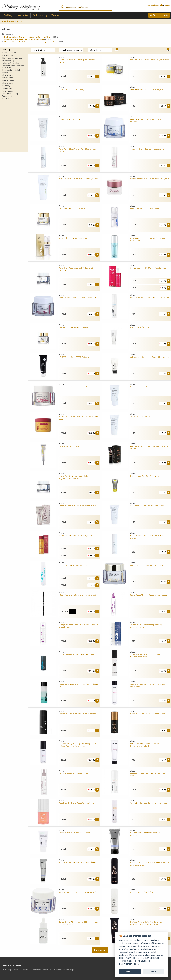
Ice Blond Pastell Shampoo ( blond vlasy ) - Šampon (78, 862)
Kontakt (167, 5)
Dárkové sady (40, 15)
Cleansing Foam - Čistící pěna (141, 892)
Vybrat (153, 971)
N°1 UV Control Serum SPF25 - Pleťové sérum (76, 357)
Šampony (6, 86)
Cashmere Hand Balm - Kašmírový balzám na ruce (78, 506)
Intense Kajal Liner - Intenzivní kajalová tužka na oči (78, 595)
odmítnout (140, 961)
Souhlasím (130, 971)
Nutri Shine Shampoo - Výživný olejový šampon (76, 535)
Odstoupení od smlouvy (41, 970)
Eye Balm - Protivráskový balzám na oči (73, 327)
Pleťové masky (8, 80)
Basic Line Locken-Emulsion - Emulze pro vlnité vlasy (150, 298)
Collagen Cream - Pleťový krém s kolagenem (146, 565)
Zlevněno (56, 15)
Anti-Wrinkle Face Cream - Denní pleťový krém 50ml (24, 39)
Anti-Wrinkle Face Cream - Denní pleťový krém (147, 90)
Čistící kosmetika (9, 53)
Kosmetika (23, 15)
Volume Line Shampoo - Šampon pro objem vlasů (148, 803)
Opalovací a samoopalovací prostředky (13, 67)
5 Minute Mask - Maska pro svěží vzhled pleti (147, 506)
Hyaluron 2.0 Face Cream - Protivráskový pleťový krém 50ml (27, 37)
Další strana (100, 950)
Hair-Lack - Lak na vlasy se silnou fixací (73, 773)
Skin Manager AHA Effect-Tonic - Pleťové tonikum (148, 268)
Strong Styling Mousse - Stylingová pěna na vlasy (149, 595)
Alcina (20, 21)
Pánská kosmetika (10, 99)
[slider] (117, 49)
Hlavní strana (8, 21)
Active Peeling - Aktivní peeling (142, 417)
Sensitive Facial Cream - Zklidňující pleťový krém (77, 387)
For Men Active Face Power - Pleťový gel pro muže (77, 654)
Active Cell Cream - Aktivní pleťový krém (74, 90)
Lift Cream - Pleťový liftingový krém (72, 208)
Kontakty (25, 970)
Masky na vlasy (8, 61)
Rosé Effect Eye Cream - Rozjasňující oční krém (76, 803)
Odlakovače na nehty (11, 63)
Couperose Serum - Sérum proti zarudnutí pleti (148, 149)
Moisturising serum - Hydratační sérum (145, 208)
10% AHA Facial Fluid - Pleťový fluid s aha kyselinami (79, 179)
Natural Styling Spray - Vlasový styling (73, 565)
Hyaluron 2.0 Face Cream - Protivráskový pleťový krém (150, 60)
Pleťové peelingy (9, 83)
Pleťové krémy (8, 78)
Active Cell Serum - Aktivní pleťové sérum (74, 238)
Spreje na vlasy (8, 91)
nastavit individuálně (129, 964)
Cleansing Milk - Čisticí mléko (70, 119)
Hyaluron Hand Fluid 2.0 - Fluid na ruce (145, 476)
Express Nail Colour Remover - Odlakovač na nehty (78, 714)
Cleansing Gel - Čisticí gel (140, 327)
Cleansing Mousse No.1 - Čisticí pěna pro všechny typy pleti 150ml (30, 42)
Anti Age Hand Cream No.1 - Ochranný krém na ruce (149, 357)
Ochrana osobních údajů (64, 970)
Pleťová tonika (8, 75)
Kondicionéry (8, 55)
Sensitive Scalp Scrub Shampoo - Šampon (74, 833)
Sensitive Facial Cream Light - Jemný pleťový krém (78, 298)
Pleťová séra (7, 73)
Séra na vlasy (8, 88)
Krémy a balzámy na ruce (12, 58)
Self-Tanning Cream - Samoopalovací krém (146, 387)
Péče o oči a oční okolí (11, 70)
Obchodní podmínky (155, 5)
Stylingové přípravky (10, 94)
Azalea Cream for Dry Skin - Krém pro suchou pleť (77, 892)
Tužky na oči (7, 96)
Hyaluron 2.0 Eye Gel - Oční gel (70, 446)
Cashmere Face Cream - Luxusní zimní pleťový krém (150, 179)
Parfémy (8, 15)
